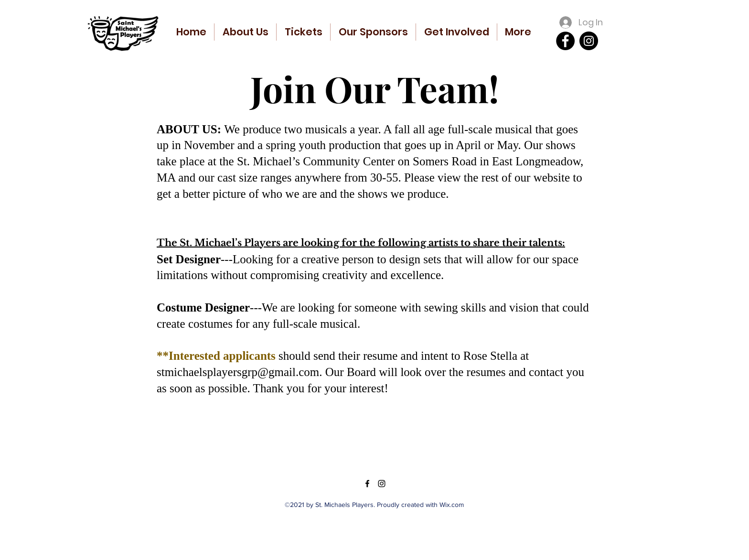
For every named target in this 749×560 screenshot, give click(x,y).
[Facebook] (565, 41)
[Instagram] (589, 41)
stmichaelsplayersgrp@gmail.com (238, 372)
